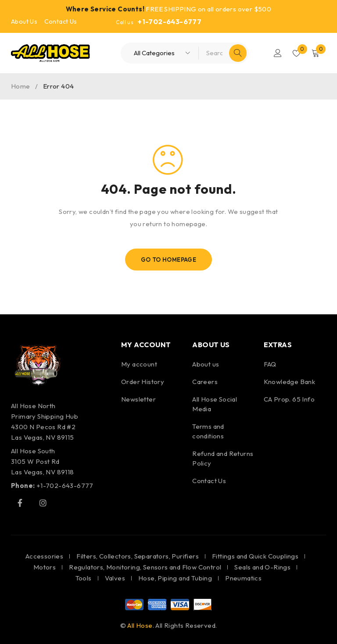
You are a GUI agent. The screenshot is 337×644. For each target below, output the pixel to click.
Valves (115, 578)
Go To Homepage (169, 260)
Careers (205, 382)
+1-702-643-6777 (170, 21)
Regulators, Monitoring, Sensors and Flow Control (145, 567)
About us (206, 364)
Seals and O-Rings (262, 567)
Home (21, 86)
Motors (45, 567)
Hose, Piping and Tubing (175, 578)
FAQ (270, 364)
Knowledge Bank (290, 382)
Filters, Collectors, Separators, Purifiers (138, 556)
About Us (24, 21)
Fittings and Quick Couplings (255, 556)
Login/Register (276, 53)
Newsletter (138, 399)
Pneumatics (243, 578)
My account (139, 364)
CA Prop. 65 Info (289, 399)
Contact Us (61, 21)
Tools (84, 578)
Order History (143, 382)
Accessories (44, 556)
